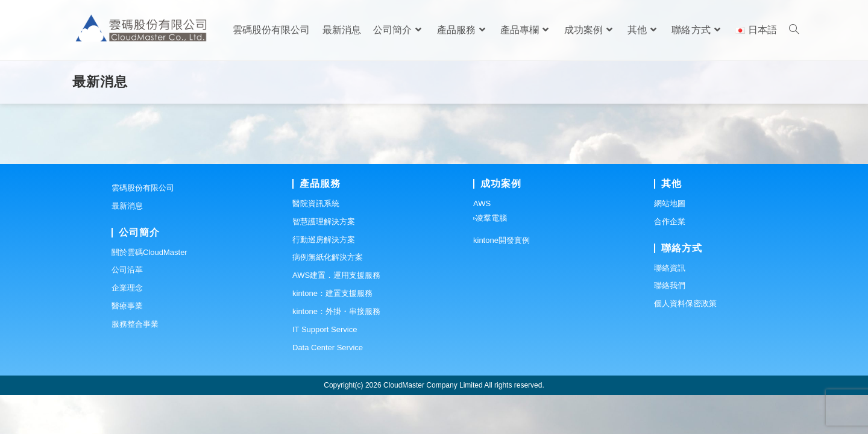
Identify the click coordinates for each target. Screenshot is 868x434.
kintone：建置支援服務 (332, 332)
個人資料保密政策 (685, 343)
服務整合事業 (135, 363)
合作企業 (670, 261)
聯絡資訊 (670, 307)
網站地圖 (670, 243)
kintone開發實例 (502, 279)
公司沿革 (127, 310)
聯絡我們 (670, 325)
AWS (482, 243)
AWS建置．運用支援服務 (336, 315)
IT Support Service (325, 369)
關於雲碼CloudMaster (149, 291)
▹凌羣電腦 (490, 257)
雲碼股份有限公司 (143, 227)
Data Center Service (328, 387)
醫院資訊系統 (316, 243)
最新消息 (127, 245)
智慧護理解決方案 (324, 261)
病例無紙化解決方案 (328, 297)
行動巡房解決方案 (324, 279)
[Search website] (794, 30)
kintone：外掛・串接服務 (336, 351)
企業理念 (127, 328)
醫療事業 (127, 345)
